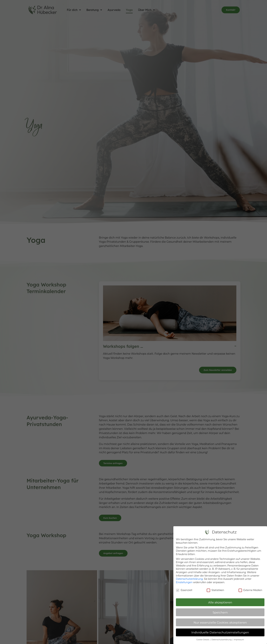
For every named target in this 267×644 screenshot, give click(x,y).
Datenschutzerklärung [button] (222, 640)
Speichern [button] (220, 612)
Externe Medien (250, 590)
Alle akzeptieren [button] (220, 602)
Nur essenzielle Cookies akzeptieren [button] (220, 622)
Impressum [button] (239, 640)
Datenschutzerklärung (189, 579)
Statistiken (215, 590)
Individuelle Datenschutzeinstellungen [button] (220, 632)
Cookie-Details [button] (203, 640)
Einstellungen (184, 582)
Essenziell (184, 590)
